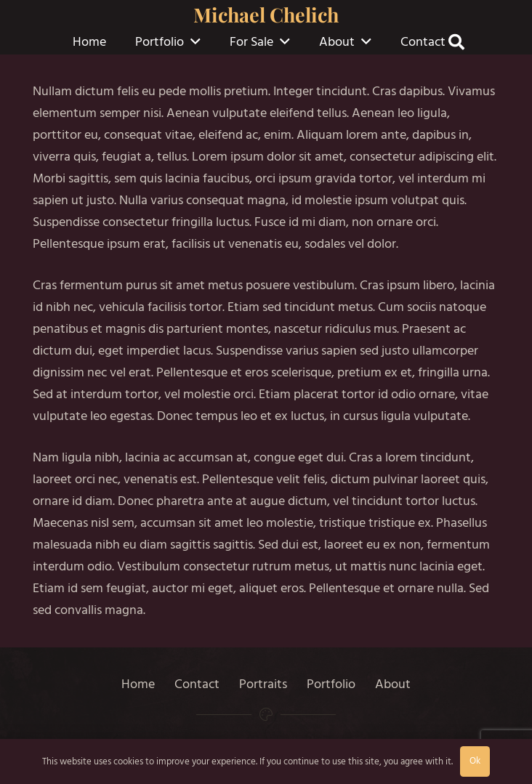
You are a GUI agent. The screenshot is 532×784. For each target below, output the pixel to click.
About (393, 684)
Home (138, 684)
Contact (197, 684)
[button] (196, 42)
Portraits (263, 684)
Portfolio (331, 684)
